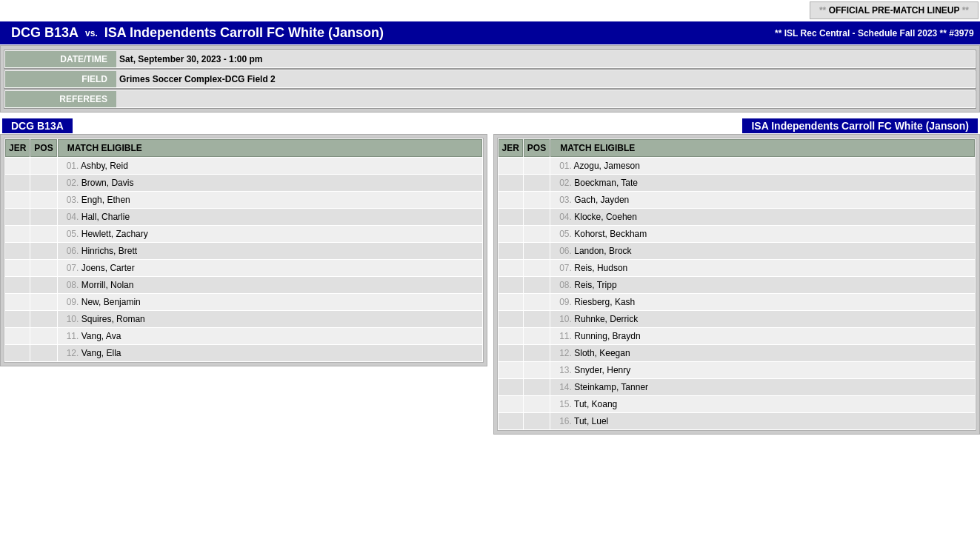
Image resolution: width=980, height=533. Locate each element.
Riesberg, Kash (604, 302)
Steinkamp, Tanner (611, 387)
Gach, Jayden (601, 200)
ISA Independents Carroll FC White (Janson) (860, 126)
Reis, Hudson (601, 268)
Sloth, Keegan (602, 353)
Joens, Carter (108, 268)
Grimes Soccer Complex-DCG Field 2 (199, 79)
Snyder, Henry (602, 370)
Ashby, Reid (104, 166)
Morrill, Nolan (108, 285)
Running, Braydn (607, 336)
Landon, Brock (603, 251)
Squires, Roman (113, 319)
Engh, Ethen (106, 200)
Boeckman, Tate (606, 183)
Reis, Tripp (595, 285)
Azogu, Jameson (607, 166)
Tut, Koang (596, 404)
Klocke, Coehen (606, 217)
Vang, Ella (101, 353)
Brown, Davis (108, 183)
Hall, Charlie (106, 217)
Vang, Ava (101, 336)
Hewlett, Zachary (115, 234)
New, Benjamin (111, 302)
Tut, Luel (591, 421)
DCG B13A (37, 126)
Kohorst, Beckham (610, 234)
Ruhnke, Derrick (606, 319)
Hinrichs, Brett (109, 251)
